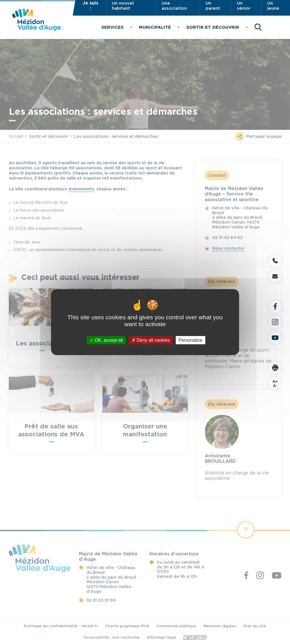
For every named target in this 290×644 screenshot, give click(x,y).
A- (275, 383)
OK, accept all (106, 340)
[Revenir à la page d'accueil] (36, 29)
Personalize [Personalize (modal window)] (191, 340)
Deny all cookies (151, 340)
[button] (112, 27)
